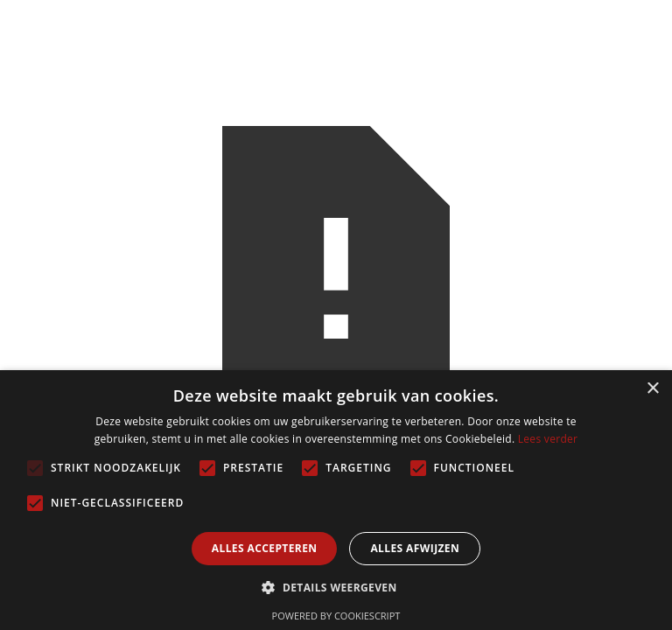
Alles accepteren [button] (265, 548)
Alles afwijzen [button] (415, 548)
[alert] (336, 500)
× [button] (652, 389)
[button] (336, 588)
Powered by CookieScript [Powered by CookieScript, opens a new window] (336, 616)
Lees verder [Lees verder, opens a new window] (548, 439)
